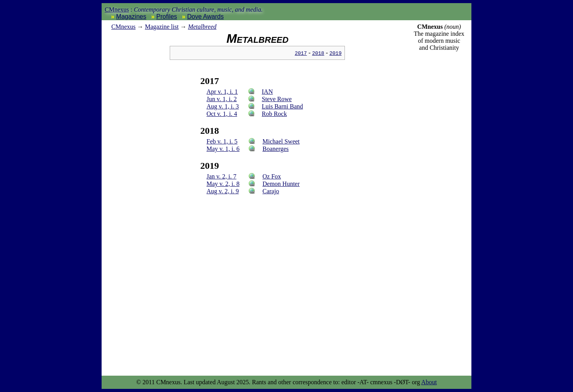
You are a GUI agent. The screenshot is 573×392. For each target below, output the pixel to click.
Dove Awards (206, 17)
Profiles (167, 17)
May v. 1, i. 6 (223, 149)
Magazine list (162, 27)
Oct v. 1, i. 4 (222, 114)
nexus (123, 27)
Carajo (271, 191)
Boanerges (275, 149)
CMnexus (117, 10)
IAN (267, 92)
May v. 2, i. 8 (223, 184)
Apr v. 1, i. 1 (222, 92)
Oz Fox (272, 176)
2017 (301, 53)
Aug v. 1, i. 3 (223, 106)
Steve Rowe (277, 99)
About (429, 382)
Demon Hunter (281, 184)
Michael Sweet (281, 141)
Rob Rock (274, 114)
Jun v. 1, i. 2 (222, 99)
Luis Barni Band (283, 106)
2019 (335, 53)
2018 (318, 53)
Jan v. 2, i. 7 (222, 176)
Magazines (131, 17)
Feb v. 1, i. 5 (222, 141)
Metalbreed (202, 27)
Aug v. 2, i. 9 (223, 191)
